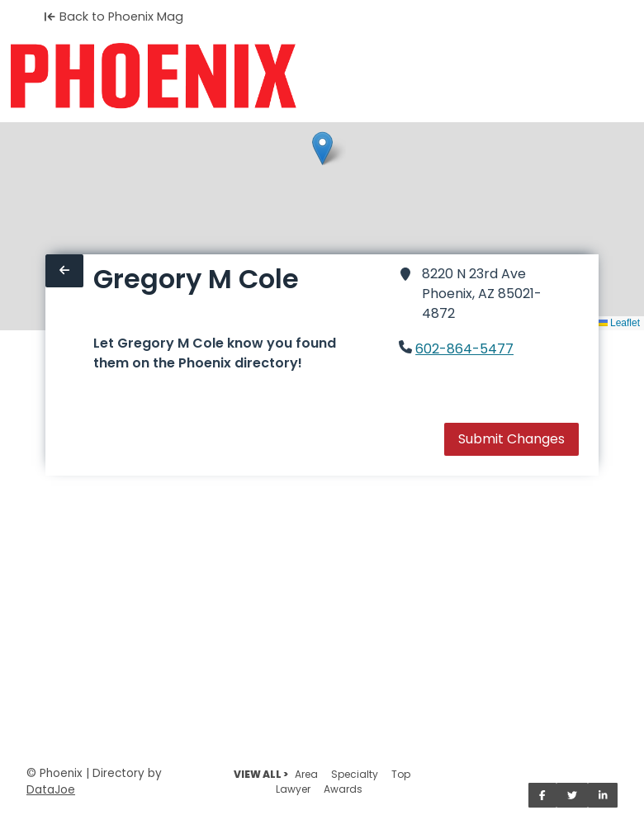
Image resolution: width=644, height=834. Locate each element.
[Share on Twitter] (572, 795)
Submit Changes (511, 439)
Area (306, 774)
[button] (322, 148)
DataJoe (51, 790)
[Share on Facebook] (542, 795)
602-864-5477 (464, 349)
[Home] (153, 76)
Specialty (355, 774)
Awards (343, 789)
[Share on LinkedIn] (603, 795)
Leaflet (619, 323)
